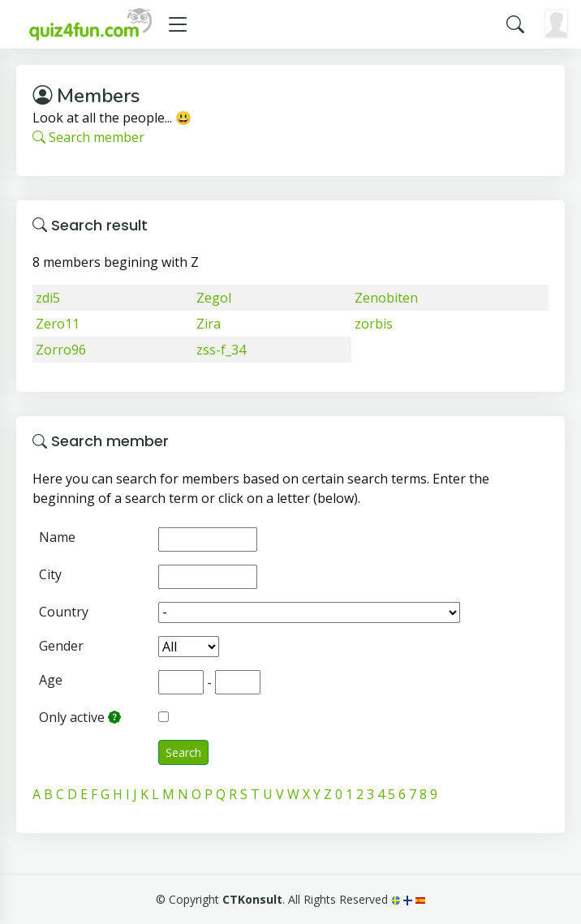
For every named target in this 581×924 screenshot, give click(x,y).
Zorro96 (61, 350)
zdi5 (48, 298)
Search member (88, 137)
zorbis (374, 324)
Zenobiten (386, 298)
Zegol (214, 298)
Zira (209, 324)
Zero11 (58, 324)
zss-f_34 (221, 350)
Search (183, 752)
